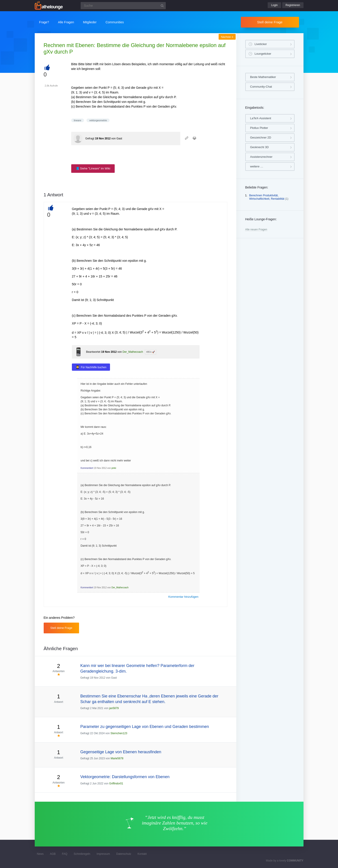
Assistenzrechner (261, 157)
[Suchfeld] (123, 6)
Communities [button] (115, 22)
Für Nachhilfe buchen (94, 367)
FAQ (65, 854)
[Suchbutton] (162, 6)
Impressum (103, 854)
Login (274, 5)
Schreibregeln (82, 854)
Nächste (227, 37)
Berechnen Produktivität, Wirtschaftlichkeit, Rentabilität (267, 197)
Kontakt (142, 854)
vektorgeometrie (98, 120)
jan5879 (114, 708)
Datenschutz (124, 854)
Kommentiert (87, 468)
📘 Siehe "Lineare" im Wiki (93, 168)
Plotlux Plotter (259, 128)
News (40, 854)
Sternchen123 (119, 733)
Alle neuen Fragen (256, 229)
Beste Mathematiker (263, 77)
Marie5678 (117, 758)
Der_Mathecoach (133, 352)
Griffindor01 (116, 784)
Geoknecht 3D (259, 147)
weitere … (257, 166)
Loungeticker (263, 54)
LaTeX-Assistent (261, 118)
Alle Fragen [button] (66, 22)
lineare (78, 120)
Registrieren (293, 5)
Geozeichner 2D (261, 137)
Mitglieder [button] (90, 22)
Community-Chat (261, 87)
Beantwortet (93, 352)
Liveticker (261, 44)
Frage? (44, 22)
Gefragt (90, 139)
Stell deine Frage (270, 22)
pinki (114, 468)
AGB (53, 854)
